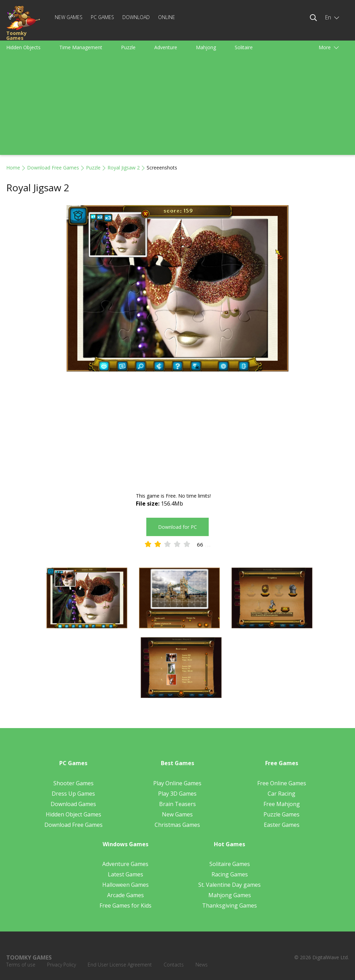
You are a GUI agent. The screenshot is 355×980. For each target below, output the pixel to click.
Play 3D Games (177, 794)
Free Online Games (282, 783)
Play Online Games (177, 783)
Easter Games (282, 825)
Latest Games (125, 874)
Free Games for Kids (125, 905)
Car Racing (282, 794)
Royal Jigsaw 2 (124, 168)
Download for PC (177, 527)
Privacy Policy (62, 965)
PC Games (102, 17)
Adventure (166, 47)
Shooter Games (73, 783)
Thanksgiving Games (230, 905)
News (202, 965)
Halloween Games (125, 885)
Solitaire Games (230, 864)
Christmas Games (177, 825)
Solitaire (244, 47)
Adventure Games (125, 864)
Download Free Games (53, 168)
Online (167, 17)
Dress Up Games (73, 794)
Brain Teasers (177, 804)
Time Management (81, 47)
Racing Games (230, 874)
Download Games (73, 804)
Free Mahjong (282, 804)
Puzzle (128, 47)
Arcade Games (125, 895)
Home (13, 168)
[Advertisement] (177, 106)
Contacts (174, 965)
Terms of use (21, 965)
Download (136, 17)
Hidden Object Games (73, 814)
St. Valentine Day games (230, 885)
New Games (69, 17)
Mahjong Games (230, 895)
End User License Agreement (120, 965)
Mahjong (206, 47)
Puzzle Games (282, 814)
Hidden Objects (23, 47)
